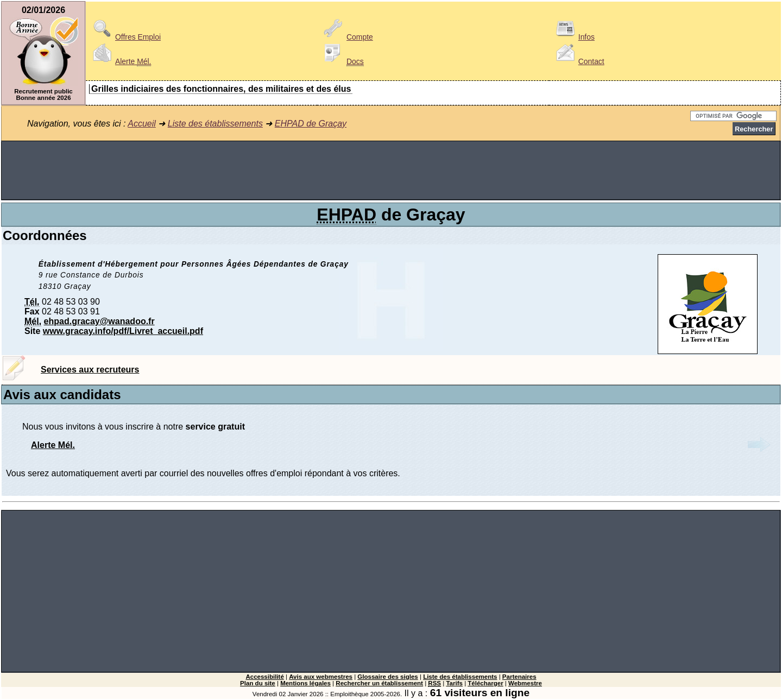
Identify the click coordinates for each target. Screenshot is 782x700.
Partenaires (519, 677)
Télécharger (485, 683)
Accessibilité (264, 677)
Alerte (120, 61)
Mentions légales (305, 683)
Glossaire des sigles (387, 677)
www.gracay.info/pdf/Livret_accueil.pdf (123, 331)
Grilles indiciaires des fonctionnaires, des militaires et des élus (221, 89)
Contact (578, 61)
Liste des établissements (215, 124)
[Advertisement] (391, 171)
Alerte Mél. (53, 445)
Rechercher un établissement (379, 683)
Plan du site (258, 683)
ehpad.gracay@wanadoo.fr (99, 321)
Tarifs (454, 683)
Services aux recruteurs (90, 370)
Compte (347, 37)
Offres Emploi (125, 37)
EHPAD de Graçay (311, 124)
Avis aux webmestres (321, 677)
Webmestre (525, 683)
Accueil (142, 124)
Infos (573, 37)
